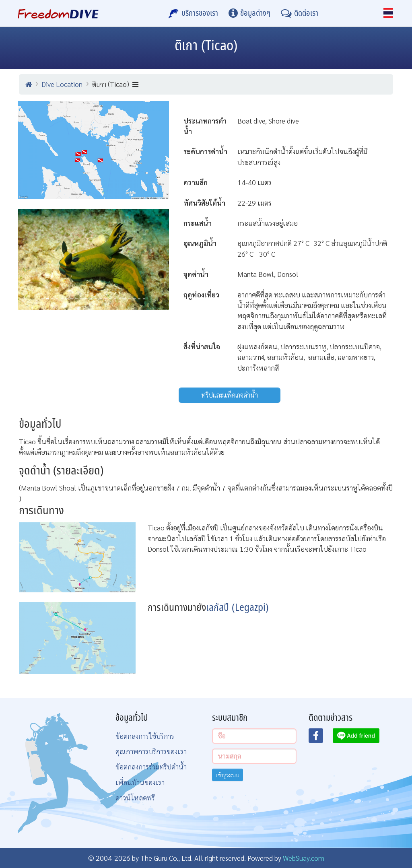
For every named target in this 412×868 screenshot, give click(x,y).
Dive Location (62, 84)
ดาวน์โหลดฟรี (135, 797)
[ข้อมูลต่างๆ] (249, 13)
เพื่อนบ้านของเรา (140, 782)
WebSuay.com (304, 858)
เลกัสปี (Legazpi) (237, 608)
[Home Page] (58, 13)
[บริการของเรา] (193, 13)
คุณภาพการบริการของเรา (151, 751)
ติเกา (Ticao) (115, 84)
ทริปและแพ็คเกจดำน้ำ (230, 395)
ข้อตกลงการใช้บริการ (145, 736)
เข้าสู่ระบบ (228, 775)
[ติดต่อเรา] (300, 13)
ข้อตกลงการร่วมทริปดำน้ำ (151, 766)
